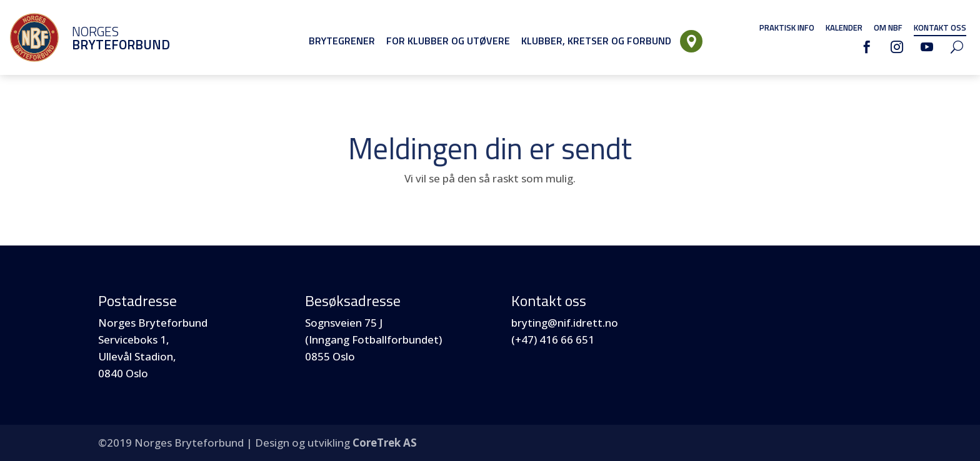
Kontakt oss (940, 27)
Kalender (844, 27)
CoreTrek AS (385, 443)
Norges (103, 38)
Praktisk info (787, 27)
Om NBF (888, 27)
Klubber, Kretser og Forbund (596, 41)
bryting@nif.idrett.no (565, 323)
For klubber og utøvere (448, 41)
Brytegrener (342, 41)
